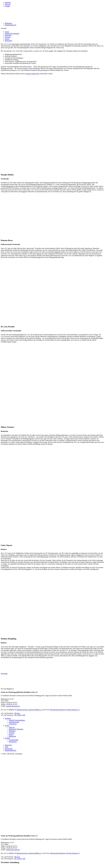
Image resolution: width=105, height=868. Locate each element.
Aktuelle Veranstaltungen (17, 720)
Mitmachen (8, 23)
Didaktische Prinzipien (12, 34)
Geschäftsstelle (14, 740)
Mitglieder (8, 35)
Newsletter (4, 674)
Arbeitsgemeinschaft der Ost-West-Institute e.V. (65, 710)
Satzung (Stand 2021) (33, 74)
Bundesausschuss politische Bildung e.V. (30, 710)
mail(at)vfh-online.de (13, 706)
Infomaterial (13, 742)
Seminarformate (14, 722)
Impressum (8, 745)
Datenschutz (9, 749)
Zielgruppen (13, 724)
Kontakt (7, 6)
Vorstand (8, 37)
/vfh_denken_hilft (20, 715)
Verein (7, 32)
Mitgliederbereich (10, 25)
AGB (6, 747)
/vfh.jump (17, 713)
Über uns (8, 4)
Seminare (8, 2)
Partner (7, 39)
